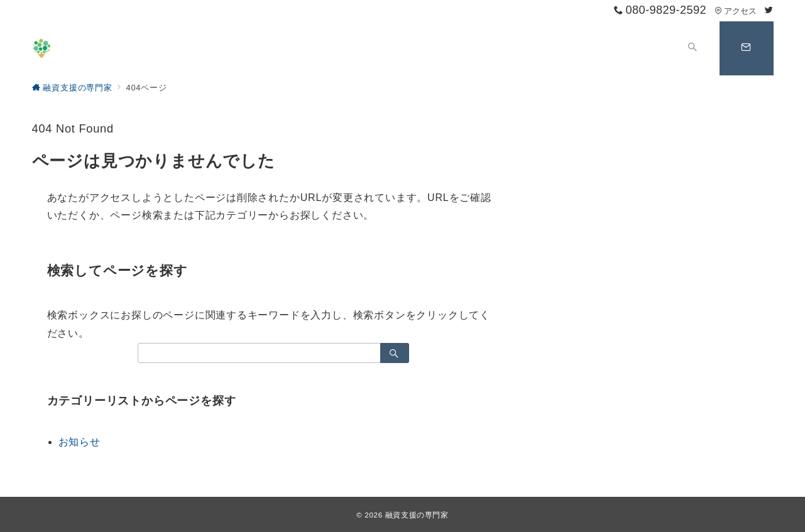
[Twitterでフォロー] (769, 10)
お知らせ (79, 442)
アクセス (736, 11)
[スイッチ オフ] (693, 48)
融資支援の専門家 (417, 515)
